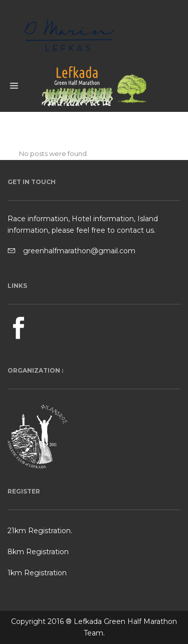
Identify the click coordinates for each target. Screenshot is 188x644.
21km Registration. (40, 531)
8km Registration (38, 552)
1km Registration (37, 573)
